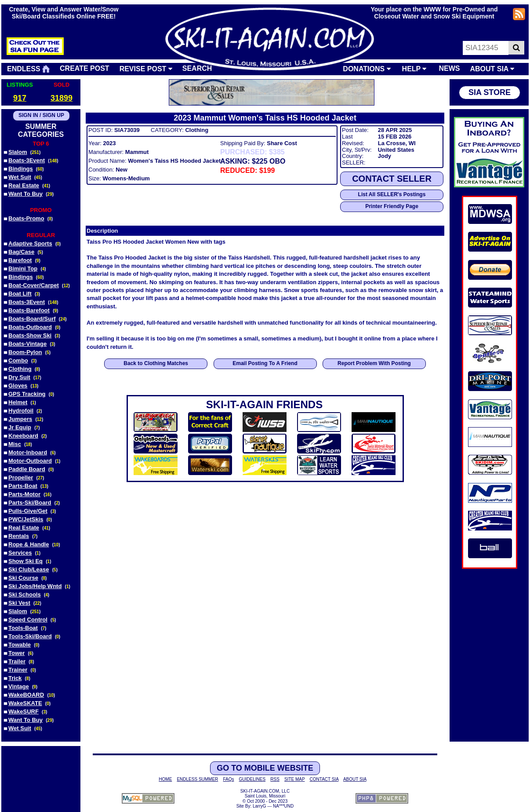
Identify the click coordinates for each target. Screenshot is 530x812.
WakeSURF (24, 711)
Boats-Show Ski (30, 335)
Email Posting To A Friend (265, 363)
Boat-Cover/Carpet (34, 285)
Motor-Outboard (30, 461)
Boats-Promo (26, 218)
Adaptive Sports (30, 243)
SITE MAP (295, 779)
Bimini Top (23, 269)
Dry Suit (19, 377)
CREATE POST (85, 68)
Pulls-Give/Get (28, 511)
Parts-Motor (24, 494)
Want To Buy (25, 194)
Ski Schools (25, 594)
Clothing (20, 369)
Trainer (18, 670)
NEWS (449, 68)
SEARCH (197, 68)
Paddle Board (27, 469)
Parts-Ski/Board (30, 503)
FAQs (228, 779)
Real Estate (24, 185)
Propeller (21, 477)
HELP (414, 69)
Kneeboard (23, 436)
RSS (275, 779)
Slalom (18, 152)
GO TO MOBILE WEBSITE (265, 768)
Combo (18, 360)
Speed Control (28, 620)
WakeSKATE (25, 703)
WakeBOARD (26, 695)
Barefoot (20, 260)
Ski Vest (19, 603)
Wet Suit (20, 177)
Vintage (19, 686)
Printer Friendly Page (392, 206)
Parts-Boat (23, 486)
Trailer (17, 661)
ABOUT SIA (492, 69)
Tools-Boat (23, 628)
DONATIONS (367, 69)
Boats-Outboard (30, 327)
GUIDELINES (252, 779)
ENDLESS (28, 69)
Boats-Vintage (27, 344)
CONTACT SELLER (392, 179)
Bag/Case (21, 252)
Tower (16, 653)
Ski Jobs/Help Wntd (35, 586)
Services (20, 553)
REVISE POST (146, 69)
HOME (165, 779)
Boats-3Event (27, 160)
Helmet (18, 402)
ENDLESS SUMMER (197, 779)
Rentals (19, 536)
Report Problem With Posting (374, 363)
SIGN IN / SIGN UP (41, 115)
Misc (15, 444)
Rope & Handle (29, 544)
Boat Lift (20, 294)
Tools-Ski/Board (30, 636)
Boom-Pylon (25, 352)
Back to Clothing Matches (156, 363)
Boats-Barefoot (29, 310)
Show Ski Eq (25, 561)
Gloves (18, 386)
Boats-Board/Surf (32, 319)
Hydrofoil (21, 411)
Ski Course (23, 578)
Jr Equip (20, 427)
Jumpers (20, 419)
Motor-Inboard (28, 452)
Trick (15, 678)
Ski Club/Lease (29, 569)
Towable (20, 645)
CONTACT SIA (324, 779)
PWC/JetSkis (26, 519)
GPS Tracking (27, 394)
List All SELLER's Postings (392, 194)
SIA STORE (490, 92)
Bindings (21, 169)
